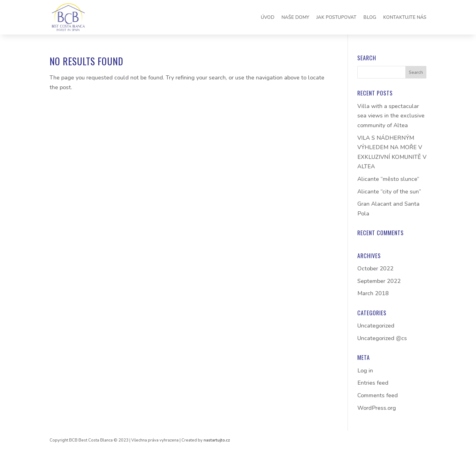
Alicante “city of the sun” (389, 192)
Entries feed (373, 383)
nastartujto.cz (217, 440)
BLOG (370, 17)
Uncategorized (376, 326)
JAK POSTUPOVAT (336, 17)
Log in (365, 371)
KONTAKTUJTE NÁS (405, 17)
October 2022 (375, 268)
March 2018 (373, 293)
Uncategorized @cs (382, 338)
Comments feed (378, 395)
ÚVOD (268, 17)
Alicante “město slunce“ (388, 179)
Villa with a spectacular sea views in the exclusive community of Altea (391, 116)
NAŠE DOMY (295, 17)
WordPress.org (377, 408)
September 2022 (379, 281)
